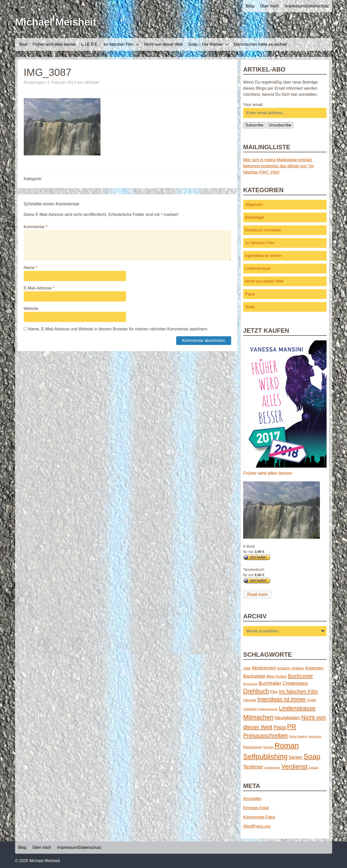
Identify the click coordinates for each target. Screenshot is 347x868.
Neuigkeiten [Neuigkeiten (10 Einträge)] (287, 718)
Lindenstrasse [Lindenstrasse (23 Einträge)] (297, 708)
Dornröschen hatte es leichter (260, 44)
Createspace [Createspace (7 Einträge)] (295, 683)
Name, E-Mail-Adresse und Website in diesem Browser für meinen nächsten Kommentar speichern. (118, 329)
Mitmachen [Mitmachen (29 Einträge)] (258, 717)
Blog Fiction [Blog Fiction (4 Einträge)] (277, 676)
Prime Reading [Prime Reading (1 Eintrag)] (298, 736)
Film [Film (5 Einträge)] (274, 692)
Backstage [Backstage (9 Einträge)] (254, 676)
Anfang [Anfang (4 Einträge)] (298, 668)
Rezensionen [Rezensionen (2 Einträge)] (253, 747)
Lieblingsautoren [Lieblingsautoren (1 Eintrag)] (268, 709)
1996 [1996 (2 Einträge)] (247, 668)
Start (23, 44)
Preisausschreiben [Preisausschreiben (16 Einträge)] (266, 736)
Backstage (255, 217)
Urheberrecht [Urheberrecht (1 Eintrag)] (272, 768)
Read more (257, 594)
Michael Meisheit (56, 22)
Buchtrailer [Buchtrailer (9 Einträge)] (270, 683)
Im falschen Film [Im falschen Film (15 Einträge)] (298, 691)
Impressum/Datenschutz (307, 6)
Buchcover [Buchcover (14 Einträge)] (300, 676)
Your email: (253, 105)
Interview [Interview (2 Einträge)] (250, 700)
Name (31, 268)
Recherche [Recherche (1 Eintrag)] (315, 736)
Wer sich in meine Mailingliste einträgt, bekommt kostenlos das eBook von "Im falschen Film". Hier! (278, 166)
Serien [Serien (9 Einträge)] (296, 757)
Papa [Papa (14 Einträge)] (280, 727)
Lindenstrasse (258, 268)
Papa (250, 294)
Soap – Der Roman (208, 44)
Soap (250, 307)
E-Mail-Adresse (39, 288)
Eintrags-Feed (256, 808)
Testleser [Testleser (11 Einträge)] (253, 767)
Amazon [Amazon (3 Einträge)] (284, 668)
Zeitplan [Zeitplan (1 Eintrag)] (314, 768)
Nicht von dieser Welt (164, 44)
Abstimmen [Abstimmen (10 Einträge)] (264, 668)
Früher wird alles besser (54, 44)
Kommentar (36, 227)
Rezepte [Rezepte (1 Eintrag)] (268, 747)
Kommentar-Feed (259, 817)
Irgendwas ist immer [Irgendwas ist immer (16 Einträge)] (282, 699)
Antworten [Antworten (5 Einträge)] (314, 668)
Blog (250, 6)
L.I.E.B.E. (90, 44)
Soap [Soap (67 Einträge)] (312, 756)
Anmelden (252, 799)
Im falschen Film (121, 44)
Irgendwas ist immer (263, 256)
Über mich (269, 6)
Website (31, 309)
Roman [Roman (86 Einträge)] (287, 745)
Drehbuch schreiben (263, 230)
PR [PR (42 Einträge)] (292, 727)
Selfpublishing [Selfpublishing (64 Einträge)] (265, 756)
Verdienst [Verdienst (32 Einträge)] (294, 766)
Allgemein (254, 205)
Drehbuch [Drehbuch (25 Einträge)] (256, 691)
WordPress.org (257, 826)
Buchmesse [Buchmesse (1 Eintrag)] (250, 684)
